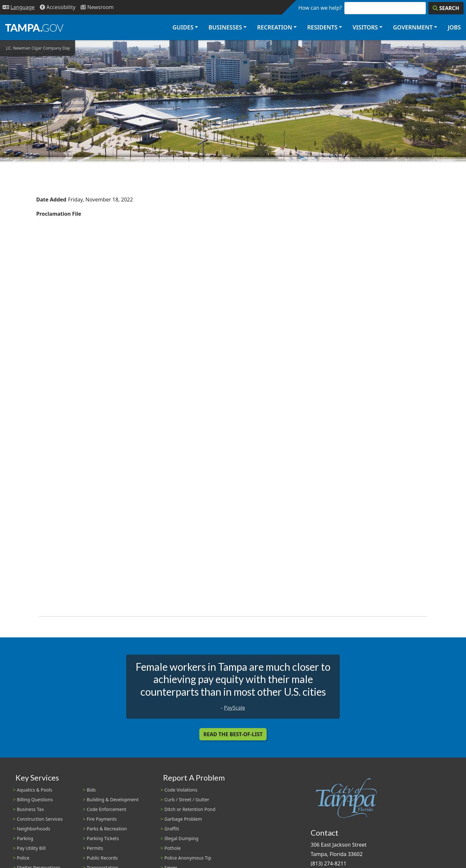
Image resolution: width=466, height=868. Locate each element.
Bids (91, 790)
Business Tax (30, 809)
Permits (95, 848)
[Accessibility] (58, 7)
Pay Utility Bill (31, 848)
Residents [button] (322, 27)
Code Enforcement (106, 809)
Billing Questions (35, 799)
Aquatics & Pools (34, 790)
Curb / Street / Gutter (187, 799)
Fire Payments (102, 819)
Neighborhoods (33, 829)
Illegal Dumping (181, 838)
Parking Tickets (103, 838)
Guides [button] (183, 27)
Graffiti (172, 829)
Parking (25, 838)
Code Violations (181, 790)
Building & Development (113, 799)
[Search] (446, 8)
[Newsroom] (97, 7)
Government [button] (413, 27)
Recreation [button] (274, 27)
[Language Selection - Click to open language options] (19, 7)
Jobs (454, 27)
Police (23, 858)
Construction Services (40, 819)
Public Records (102, 858)
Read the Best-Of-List (233, 734)
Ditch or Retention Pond (190, 809)
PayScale (234, 708)
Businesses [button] (225, 27)
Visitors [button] (365, 27)
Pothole (173, 848)
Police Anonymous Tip (188, 858)
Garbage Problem (183, 819)
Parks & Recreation (107, 829)
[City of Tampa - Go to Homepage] (34, 28)
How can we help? (320, 8)
